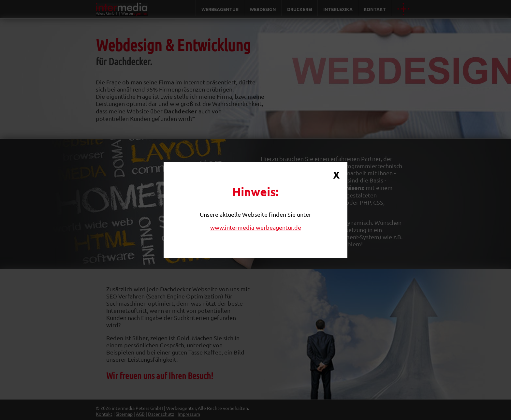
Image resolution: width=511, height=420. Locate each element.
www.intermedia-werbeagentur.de (256, 227)
